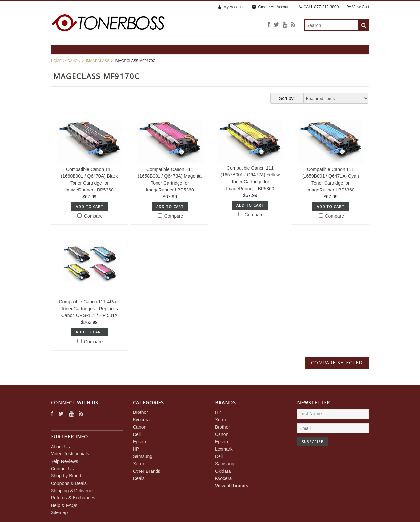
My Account (231, 7)
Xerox (139, 464)
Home (56, 61)
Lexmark (224, 449)
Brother (140, 412)
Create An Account (272, 7)
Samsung (143, 456)
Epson (139, 442)
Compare (90, 216)
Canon (74, 61)
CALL (319, 7)
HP (136, 449)
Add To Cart (90, 206)
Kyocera (141, 420)
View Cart (358, 7)
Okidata (223, 471)
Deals (139, 478)
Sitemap (59, 512)
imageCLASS (98, 61)
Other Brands (147, 471)
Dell (137, 434)
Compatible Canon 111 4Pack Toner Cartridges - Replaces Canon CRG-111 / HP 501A (90, 309)
